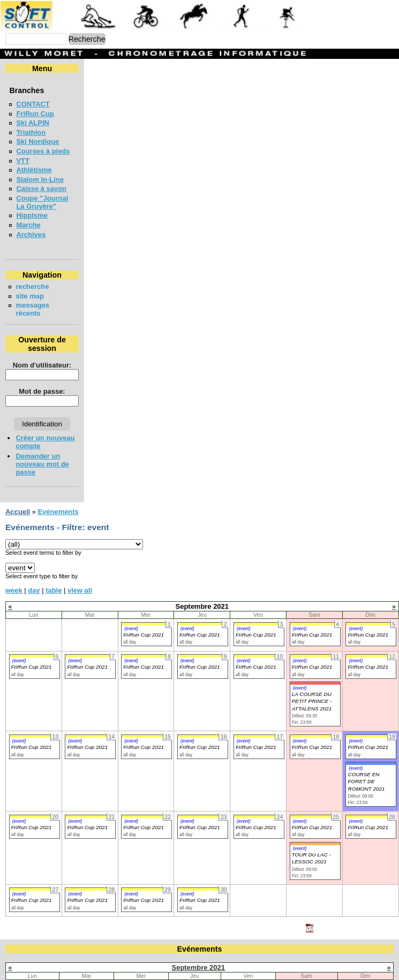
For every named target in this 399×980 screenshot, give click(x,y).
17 (270, 955)
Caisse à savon (41, 189)
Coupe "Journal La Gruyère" (63, 198)
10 (270, 945)
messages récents (46, 297)
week (14, 542)
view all (80, 542)
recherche (32, 278)
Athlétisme (34, 170)
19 (388, 955)
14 (109, 955)
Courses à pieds (43, 151)
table (54, 542)
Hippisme (32, 207)
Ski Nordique (37, 141)
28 (109, 975)
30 (216, 975)
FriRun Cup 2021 (144, 586)
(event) (131, 580)
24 (270, 965)
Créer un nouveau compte (58, 413)
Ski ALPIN (32, 123)
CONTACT (33, 104)
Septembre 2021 (198, 919)
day (34, 542)
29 (163, 975)
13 (54, 955)
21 (109, 965)
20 (54, 965)
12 (388, 945)
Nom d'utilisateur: (95, 340)
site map (30, 288)
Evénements (58, 463)
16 (216, 955)
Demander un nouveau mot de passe (76, 423)
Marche (28, 217)
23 (216, 965)
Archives (31, 227)
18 (333, 955)
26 (388, 965)
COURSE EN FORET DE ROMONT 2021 (366, 733)
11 (333, 945)
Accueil (18, 463)
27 (54, 975)
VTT (22, 161)
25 (333, 965)
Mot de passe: (94, 367)
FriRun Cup (35, 114)
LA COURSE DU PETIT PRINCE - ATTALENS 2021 (312, 653)
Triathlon (31, 132)
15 (163, 955)
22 (163, 965)
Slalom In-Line (40, 179)
